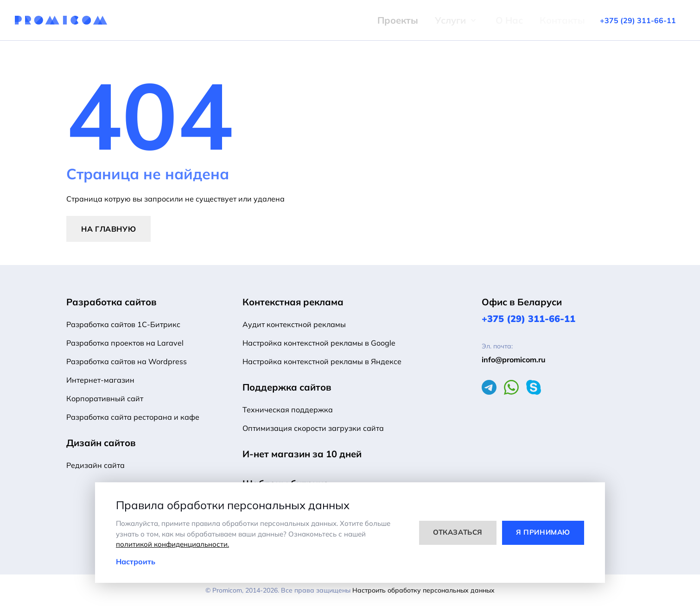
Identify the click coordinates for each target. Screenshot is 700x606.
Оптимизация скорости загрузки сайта (313, 428)
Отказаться (458, 532)
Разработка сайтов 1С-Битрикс (123, 324)
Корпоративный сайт (105, 398)
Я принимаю (543, 532)
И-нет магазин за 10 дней (302, 454)
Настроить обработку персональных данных (423, 590)
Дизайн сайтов (101, 443)
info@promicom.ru (514, 360)
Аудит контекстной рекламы (294, 324)
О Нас (482, 20)
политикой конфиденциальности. (172, 544)
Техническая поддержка (288, 410)
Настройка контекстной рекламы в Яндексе (322, 361)
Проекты (371, 20)
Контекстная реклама (293, 302)
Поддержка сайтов (287, 387)
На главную (108, 229)
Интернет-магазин (100, 380)
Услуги (423, 20)
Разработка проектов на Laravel (125, 343)
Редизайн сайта (95, 465)
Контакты (535, 20)
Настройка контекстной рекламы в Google (319, 343)
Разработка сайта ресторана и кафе (133, 417)
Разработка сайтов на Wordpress (127, 361)
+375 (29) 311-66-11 (528, 319)
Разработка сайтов (111, 302)
